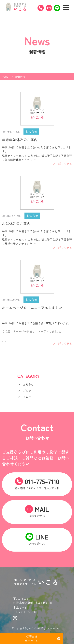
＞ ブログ (24, 390)
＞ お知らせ (26, 384)
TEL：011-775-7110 (25, 612)
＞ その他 (24, 397)
